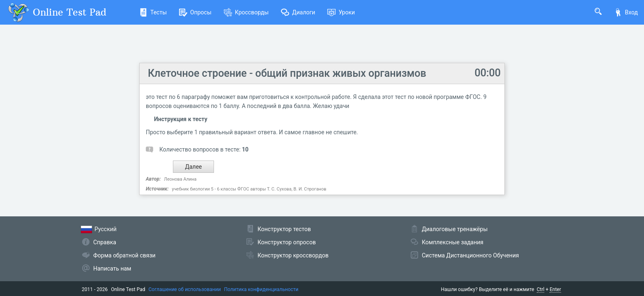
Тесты (153, 12)
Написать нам (112, 268)
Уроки (341, 12)
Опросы (195, 12)
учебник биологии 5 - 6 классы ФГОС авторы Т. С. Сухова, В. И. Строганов (249, 189)
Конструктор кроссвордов (293, 255)
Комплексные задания (453, 242)
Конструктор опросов (287, 242)
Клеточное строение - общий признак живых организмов (287, 73)
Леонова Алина (180, 179)
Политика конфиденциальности (261, 289)
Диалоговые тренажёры (455, 229)
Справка (105, 242)
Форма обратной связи (124, 255)
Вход (626, 12)
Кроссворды (246, 12)
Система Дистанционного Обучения (470, 255)
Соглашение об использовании (185, 289)
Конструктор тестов (284, 229)
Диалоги (298, 12)
